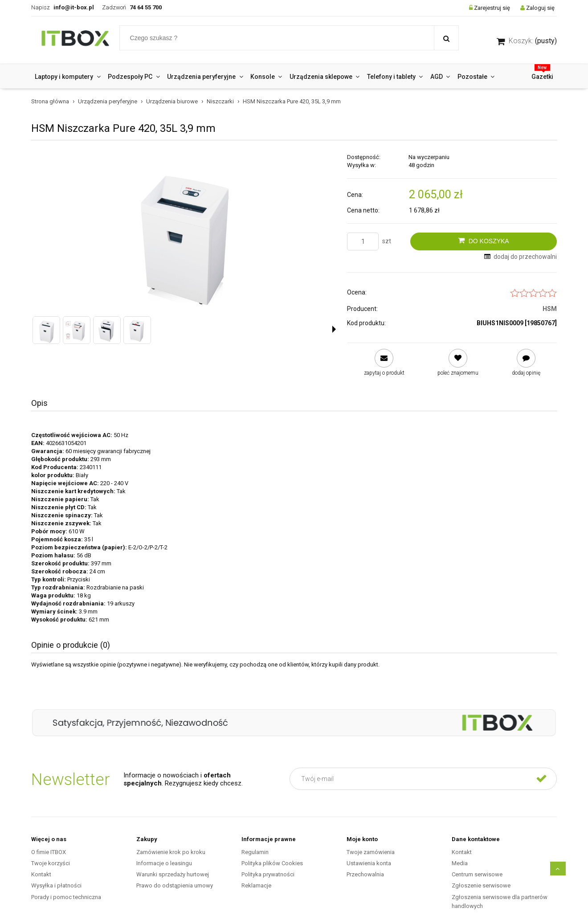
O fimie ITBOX (49, 852)
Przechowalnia (365, 874)
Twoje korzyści (51, 863)
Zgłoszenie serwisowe (481, 885)
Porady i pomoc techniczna (66, 897)
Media (460, 863)
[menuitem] (68, 77)
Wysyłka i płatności (56, 885)
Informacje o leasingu (164, 863)
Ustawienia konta (369, 863)
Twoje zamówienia (371, 852)
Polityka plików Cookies (272, 863)
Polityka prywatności (268, 874)
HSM (550, 309)
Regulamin (255, 852)
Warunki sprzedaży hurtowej (173, 874)
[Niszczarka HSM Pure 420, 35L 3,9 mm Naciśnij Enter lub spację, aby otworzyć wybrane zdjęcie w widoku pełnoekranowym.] (184, 232)
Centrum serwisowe (477, 874)
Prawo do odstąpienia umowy (175, 885)
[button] (334, 329)
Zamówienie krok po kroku (171, 852)
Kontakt (41, 874)
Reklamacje (256, 885)
